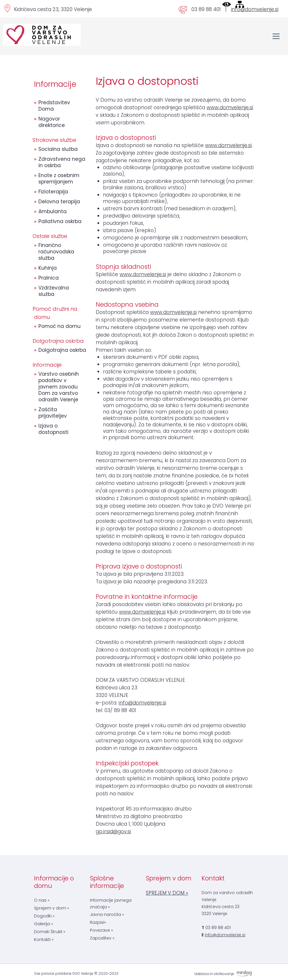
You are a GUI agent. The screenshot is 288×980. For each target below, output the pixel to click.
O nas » (42, 900)
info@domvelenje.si (255, 9)
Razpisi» (98, 922)
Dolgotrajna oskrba (62, 350)
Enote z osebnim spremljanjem (59, 179)
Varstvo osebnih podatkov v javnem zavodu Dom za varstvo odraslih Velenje (59, 387)
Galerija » (43, 924)
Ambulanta (53, 211)
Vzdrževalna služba (54, 291)
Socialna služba (58, 149)
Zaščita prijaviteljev (53, 413)
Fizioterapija (53, 192)
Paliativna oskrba (60, 221)
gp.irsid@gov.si (113, 831)
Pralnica (49, 278)
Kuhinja (48, 268)
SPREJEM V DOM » (167, 893)
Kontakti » (44, 940)
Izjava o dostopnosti (53, 429)
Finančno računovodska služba (56, 252)
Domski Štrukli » (50, 932)
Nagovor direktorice (52, 122)
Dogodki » (44, 916)
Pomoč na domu (59, 326)
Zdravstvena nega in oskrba (62, 162)
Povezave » (101, 930)
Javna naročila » (107, 914)
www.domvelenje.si (230, 107)
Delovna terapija (59, 202)
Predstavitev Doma (54, 106)
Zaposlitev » (102, 938)
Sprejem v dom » (51, 908)
